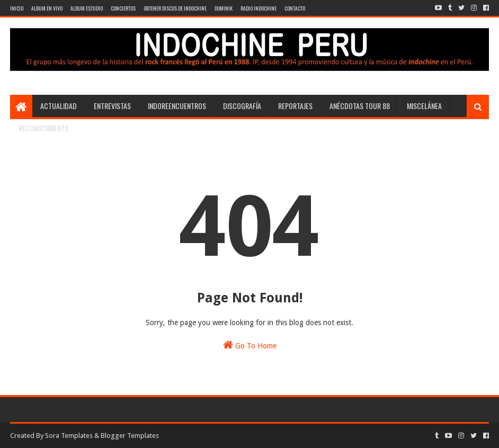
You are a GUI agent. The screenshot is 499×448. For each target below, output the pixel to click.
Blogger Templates (130, 436)
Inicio (17, 8)
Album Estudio (87, 8)
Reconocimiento (44, 128)
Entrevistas (112, 106)
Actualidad (59, 106)
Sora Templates (69, 436)
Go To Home (250, 345)
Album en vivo (47, 8)
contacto (295, 8)
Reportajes (295, 106)
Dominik (224, 8)
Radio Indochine (259, 8)
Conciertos (123, 8)
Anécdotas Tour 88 (360, 106)
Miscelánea (424, 106)
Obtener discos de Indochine (175, 8)
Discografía (242, 106)
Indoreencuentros (177, 106)
